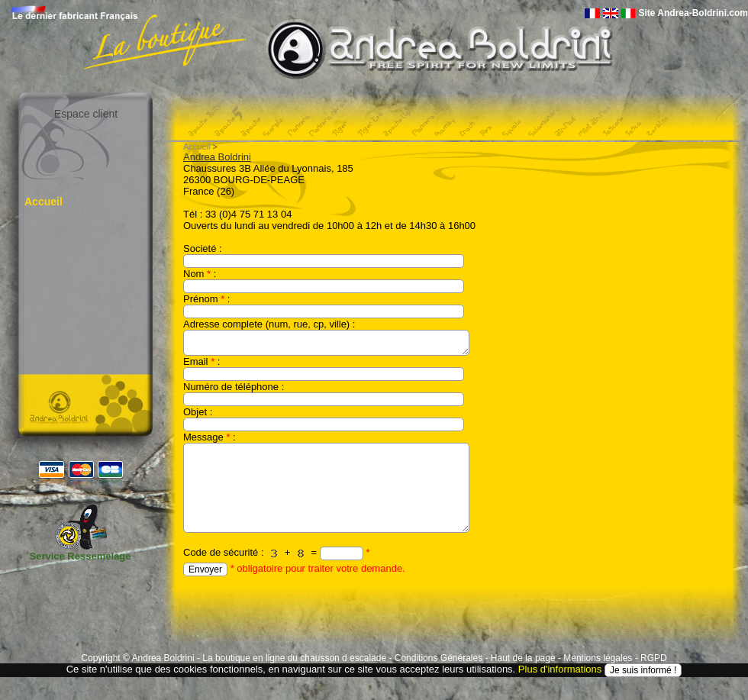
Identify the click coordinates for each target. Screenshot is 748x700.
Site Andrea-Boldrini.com (693, 13)
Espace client (86, 114)
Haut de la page (523, 658)
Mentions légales (598, 658)
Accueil (44, 202)
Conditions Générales (438, 658)
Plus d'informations (560, 669)
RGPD (654, 658)
